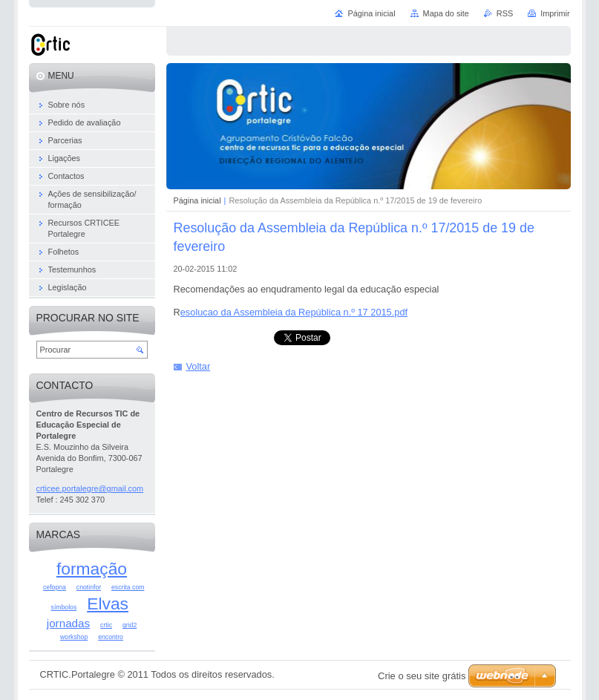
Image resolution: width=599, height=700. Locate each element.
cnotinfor (89, 587)
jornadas (68, 623)
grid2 (130, 625)
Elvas (108, 603)
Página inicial (197, 200)
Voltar (199, 366)
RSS (505, 13)
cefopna (55, 587)
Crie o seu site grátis (422, 676)
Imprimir (555, 13)
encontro (111, 637)
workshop (74, 637)
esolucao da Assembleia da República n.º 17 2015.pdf (294, 312)
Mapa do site (446, 13)
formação (92, 569)
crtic (106, 625)
